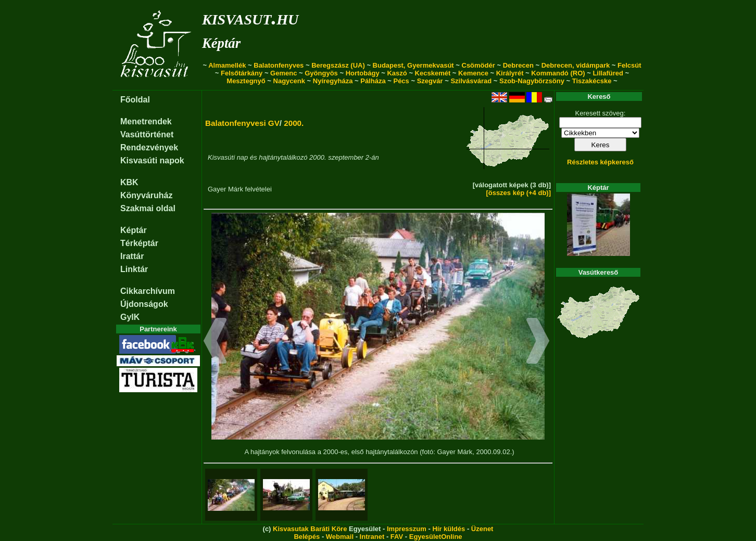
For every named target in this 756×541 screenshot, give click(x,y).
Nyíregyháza (333, 81)
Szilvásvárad (471, 81)
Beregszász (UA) (338, 65)
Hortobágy (363, 73)
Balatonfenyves (279, 65)
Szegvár (430, 81)
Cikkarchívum (148, 291)
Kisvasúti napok (152, 160)
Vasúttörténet (147, 134)
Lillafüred (608, 73)
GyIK (130, 317)
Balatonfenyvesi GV (242, 123)
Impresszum (407, 529)
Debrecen (518, 65)
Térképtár (139, 243)
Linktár (134, 269)
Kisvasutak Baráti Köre (310, 529)
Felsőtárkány (242, 73)
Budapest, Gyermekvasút (413, 65)
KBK (129, 182)
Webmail (340, 537)
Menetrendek (146, 121)
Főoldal (135, 100)
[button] (215, 342)
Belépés (307, 537)
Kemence (473, 73)
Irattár (132, 256)
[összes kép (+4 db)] (518, 193)
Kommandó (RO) (558, 73)
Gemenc (283, 73)
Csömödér (478, 65)
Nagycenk (289, 81)
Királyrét (510, 73)
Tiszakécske (592, 81)
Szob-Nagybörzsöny (532, 81)
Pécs (401, 81)
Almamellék (227, 65)
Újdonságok (144, 304)
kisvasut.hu (250, 17)
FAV (397, 537)
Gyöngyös (321, 73)
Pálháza (373, 81)
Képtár (221, 43)
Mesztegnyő (246, 81)
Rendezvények (149, 147)
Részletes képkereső (600, 162)
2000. (294, 123)
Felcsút (629, 65)
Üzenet (482, 529)
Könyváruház (146, 195)
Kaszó (397, 73)
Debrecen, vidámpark (576, 65)
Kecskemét (433, 73)
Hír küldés (449, 529)
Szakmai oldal (148, 208)
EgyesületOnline (436, 537)
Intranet (372, 537)
